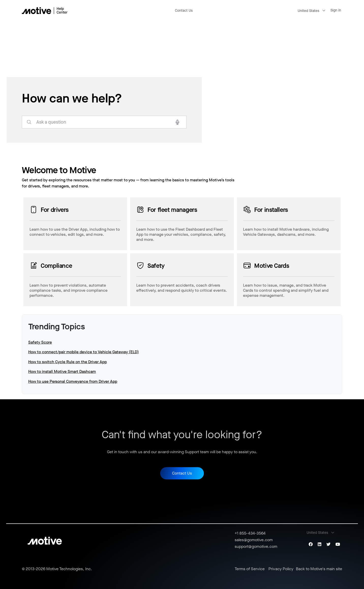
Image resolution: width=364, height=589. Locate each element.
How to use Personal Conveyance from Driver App (73, 381)
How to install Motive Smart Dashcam (62, 371)
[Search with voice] (177, 122)
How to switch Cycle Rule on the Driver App (67, 362)
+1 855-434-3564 (250, 533)
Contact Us (184, 11)
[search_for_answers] (104, 122)
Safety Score (40, 342)
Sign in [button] (336, 10)
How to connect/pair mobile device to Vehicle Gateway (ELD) (84, 352)
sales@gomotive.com (254, 540)
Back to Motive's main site (319, 569)
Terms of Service (250, 569)
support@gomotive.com (256, 546)
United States (308, 11)
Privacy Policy (281, 569)
